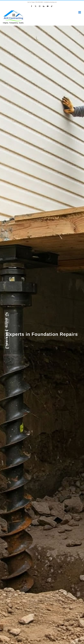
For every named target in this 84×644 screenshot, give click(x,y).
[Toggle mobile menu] (80, 12)
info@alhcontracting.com (50, 2)
